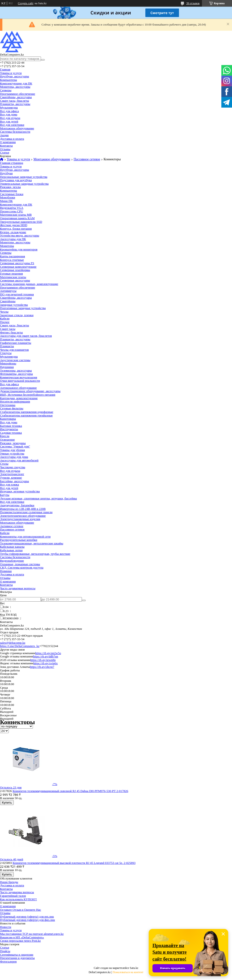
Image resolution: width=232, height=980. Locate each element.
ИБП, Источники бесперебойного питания (28, 395)
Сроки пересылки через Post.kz (20, 941)
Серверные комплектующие (18, 267)
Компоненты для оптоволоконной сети (25, 536)
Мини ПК (6, 201)
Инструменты (9, 429)
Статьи (4, 152)
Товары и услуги (11, 73)
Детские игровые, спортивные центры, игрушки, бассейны (38, 498)
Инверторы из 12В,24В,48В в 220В (23, 509)
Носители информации (15, 401)
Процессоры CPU (11, 211)
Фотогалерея (8, 961)
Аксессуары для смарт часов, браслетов (26, 336)
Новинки (6, 571)
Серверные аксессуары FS (17, 263)
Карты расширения (12, 256)
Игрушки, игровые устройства (20, 491)
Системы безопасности (15, 132)
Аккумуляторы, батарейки (17, 505)
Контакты (6, 146)
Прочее (5, 322)
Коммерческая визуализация (19, 377)
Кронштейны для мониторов (19, 249)
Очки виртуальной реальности (20, 381)
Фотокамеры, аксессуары (16, 374)
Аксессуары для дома (14, 457)
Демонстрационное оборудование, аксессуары (30, 391)
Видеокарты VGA (12, 208)
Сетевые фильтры (12, 408)
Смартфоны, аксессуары (16, 97)
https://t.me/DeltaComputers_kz (20, 646)
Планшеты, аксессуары (15, 104)
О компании (8, 142)
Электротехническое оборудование (23, 516)
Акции (4, 135)
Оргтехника (8, 405)
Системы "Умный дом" (15, 446)
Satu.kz (134, 968)
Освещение (7, 440)
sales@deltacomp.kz (13, 643)
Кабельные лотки (11, 550)
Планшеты (7, 346)
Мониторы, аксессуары (15, 87)
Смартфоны (8, 301)
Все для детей (9, 121)
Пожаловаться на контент (128, 972)
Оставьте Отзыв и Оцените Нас (20, 910)
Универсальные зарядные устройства (24, 184)
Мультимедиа (9, 107)
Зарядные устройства (14, 305)
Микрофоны (8, 363)
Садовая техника (11, 433)
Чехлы (4, 312)
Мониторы (7, 246)
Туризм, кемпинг (11, 478)
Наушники (7, 367)
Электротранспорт (12, 474)
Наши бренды (9, 882)
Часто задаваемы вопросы (17, 892)
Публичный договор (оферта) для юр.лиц (27, 917)
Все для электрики (12, 125)
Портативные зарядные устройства (23, 308)
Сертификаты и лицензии (17, 955)
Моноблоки (8, 197)
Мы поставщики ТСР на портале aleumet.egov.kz (32, 934)
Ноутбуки (6, 173)
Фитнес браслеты (11, 332)
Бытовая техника (11, 426)
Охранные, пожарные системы (20, 564)
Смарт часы (8, 329)
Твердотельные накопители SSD (21, 222)
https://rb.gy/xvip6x (46, 663)
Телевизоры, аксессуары (16, 370)
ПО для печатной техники (17, 294)
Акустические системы (15, 360)
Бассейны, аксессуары (14, 481)
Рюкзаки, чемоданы (13, 443)
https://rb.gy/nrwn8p (43, 660)
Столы (4, 464)
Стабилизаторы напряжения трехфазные (26, 415)
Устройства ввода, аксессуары (20, 235)
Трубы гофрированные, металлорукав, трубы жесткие (35, 554)
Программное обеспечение (18, 94)
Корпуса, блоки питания (16, 229)
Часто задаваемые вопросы (18, 588)
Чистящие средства (13, 467)
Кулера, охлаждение (13, 232)
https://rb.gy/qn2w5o (48, 653)
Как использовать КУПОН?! (18, 899)
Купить (7, 803)
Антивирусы (8, 291)
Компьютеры (9, 80)
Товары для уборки (12, 450)
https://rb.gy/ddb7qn (45, 656)
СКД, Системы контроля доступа (22, 567)
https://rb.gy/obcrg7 (42, 667)
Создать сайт (26, 3)
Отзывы (5, 149)
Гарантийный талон (13, 896)
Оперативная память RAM (17, 218)
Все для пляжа (9, 484)
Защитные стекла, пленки (17, 315)
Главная (5, 69)
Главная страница (11, 163)
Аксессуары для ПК (13, 239)
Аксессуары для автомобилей (19, 460)
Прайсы (5, 951)
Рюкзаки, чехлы (10, 187)
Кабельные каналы (12, 547)
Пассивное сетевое (87, 159)
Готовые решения (11, 273)
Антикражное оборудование (18, 388)
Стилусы (6, 353)
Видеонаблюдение (12, 561)
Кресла (5, 436)
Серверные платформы (15, 270)
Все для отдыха (10, 118)
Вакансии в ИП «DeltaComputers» (22, 937)
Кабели (5, 318)
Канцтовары (8, 419)
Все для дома (9, 114)
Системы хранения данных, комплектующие (29, 284)
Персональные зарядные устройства (24, 177)
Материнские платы (13, 277)
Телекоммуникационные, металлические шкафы (32, 543)
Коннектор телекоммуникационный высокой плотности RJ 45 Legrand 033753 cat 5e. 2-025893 (74, 863)
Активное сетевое (12, 526)
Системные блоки (12, 194)
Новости (6, 927)
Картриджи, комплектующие (19, 398)
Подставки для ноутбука (16, 180)
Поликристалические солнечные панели (26, 512)
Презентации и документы (17, 958)
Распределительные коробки (19, 540)
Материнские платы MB (16, 215)
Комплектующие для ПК (16, 83)
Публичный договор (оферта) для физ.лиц (27, 920)
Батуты (5, 495)
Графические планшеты (16, 343)
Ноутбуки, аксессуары (14, 76)
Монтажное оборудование (17, 128)
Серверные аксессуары (15, 280)
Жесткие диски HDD (14, 225)
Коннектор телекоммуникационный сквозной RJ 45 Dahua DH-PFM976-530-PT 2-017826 (70, 791)
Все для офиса (9, 111)
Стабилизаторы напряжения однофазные (27, 412)
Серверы (6, 90)
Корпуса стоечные (12, 260)
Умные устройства (12, 453)
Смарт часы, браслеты (14, 101)
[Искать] (43, 60)
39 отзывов (193, 3)
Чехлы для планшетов (14, 350)
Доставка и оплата (12, 139)
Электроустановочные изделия (20, 519)
